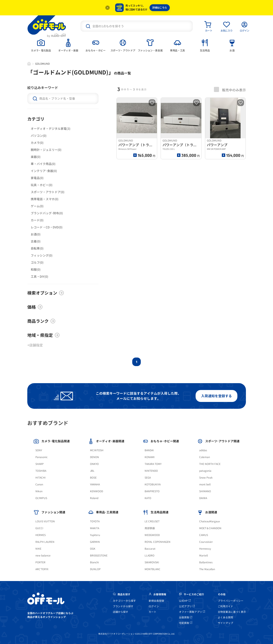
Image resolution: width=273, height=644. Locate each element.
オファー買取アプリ (192, 612)
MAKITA (95, 528)
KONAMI (150, 457)
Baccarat (150, 549)
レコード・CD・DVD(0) (47, 227)
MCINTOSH (97, 450)
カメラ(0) (37, 143)
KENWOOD (97, 491)
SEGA (148, 478)
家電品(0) (37, 178)
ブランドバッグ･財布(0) (47, 213)
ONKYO (94, 464)
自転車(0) (37, 248)
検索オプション (46, 293)
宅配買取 (186, 623)
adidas (203, 450)
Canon (39, 484)
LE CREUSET (152, 521)
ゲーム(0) (37, 206)
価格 (35, 307)
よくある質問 (225, 617)
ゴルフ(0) (37, 262)
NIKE (38, 549)
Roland (94, 498)
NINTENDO (151, 471)
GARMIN (95, 542)
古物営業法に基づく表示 (232, 612)
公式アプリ (187, 606)
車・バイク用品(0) (43, 164)
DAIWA (203, 498)
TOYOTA (95, 521)
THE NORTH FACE (210, 464)
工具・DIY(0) (39, 277)
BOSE (93, 478)
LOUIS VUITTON (45, 521)
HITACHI (41, 478)
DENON (94, 457)
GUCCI (39, 528)
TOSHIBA (41, 471)
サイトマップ (225, 623)
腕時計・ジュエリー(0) (46, 150)
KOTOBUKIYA (153, 484)
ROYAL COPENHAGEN (158, 542)
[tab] (41, 45)
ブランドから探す (123, 606)
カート (152, 612)
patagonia (205, 471)
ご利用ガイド (225, 606)
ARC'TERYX (42, 569)
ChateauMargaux (210, 521)
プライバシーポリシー (231, 601)
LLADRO (150, 556)
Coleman (205, 457)
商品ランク (41, 321)
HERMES (41, 535)
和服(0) (36, 269)
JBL (92, 471)
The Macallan (207, 569)
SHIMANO (205, 491)
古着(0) (36, 241)
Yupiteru (95, 535)
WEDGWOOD (152, 535)
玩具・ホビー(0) (42, 185)
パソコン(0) (39, 136)
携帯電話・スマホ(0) (45, 199)
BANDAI (149, 450)
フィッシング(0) (42, 255)
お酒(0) (36, 234)
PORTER (40, 562)
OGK (93, 549)
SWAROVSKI (152, 562)
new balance (43, 556)
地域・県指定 (44, 335)
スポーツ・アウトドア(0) (48, 192)
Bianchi (94, 562)
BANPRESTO (152, 491)
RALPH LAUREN (45, 542)
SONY (39, 450)
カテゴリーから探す (124, 601)
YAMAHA (95, 484)
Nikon (39, 491)
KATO (148, 498)
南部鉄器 (150, 528)
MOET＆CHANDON (210, 528)
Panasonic (41, 457)
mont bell (205, 484)
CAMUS (204, 535)
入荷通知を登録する (216, 396)
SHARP (40, 464)
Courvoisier (206, 542)
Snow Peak (206, 478)
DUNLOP (95, 569)
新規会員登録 (156, 601)
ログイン (154, 606)
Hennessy (205, 549)
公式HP (185, 601)
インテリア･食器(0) (44, 171)
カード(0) (37, 220)
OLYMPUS (41, 498)
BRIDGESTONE (99, 556)
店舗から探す (121, 612)
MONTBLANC (152, 569)
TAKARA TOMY (153, 464)
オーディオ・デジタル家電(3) (51, 129)
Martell (203, 556)
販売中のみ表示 (230, 90)
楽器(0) (36, 157)
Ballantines (206, 562)
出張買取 (186, 617)
